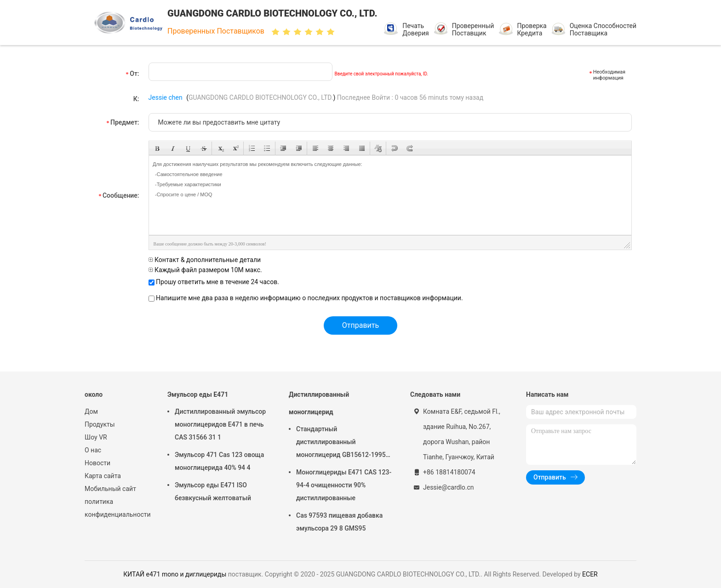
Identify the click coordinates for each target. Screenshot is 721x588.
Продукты (100, 424)
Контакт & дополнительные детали (205, 260)
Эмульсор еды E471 (198, 394)
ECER (590, 574)
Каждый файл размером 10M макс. (205, 270)
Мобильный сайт (110, 489)
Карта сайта (103, 476)
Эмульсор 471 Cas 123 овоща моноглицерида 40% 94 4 (219, 461)
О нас (93, 450)
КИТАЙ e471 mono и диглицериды (175, 574)
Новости (97, 463)
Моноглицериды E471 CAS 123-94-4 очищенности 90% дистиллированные (344, 485)
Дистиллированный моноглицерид (319, 403)
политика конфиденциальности (117, 508)
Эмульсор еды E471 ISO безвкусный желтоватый (213, 491)
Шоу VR (96, 437)
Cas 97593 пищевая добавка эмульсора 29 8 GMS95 (339, 522)
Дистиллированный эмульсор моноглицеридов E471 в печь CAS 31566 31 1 (220, 424)
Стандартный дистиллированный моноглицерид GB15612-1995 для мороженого (341, 443)
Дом (91, 411)
